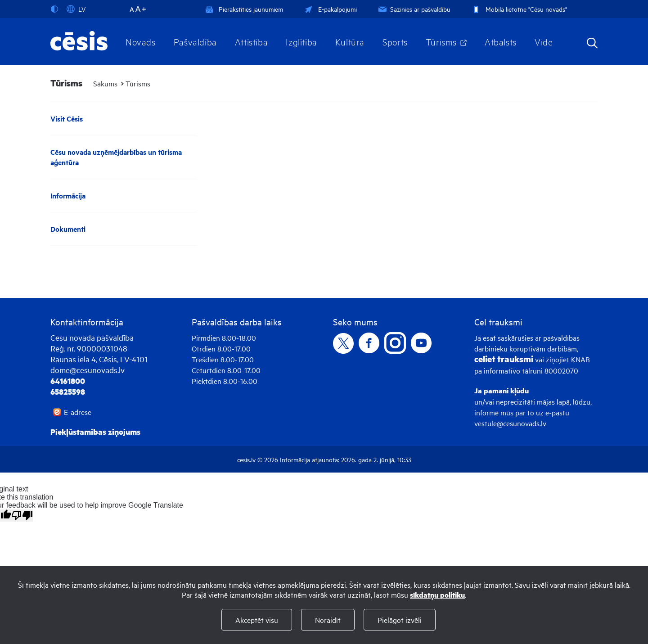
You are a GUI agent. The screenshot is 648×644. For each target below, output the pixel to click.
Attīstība (252, 41)
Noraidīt (328, 620)
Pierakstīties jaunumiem (244, 9)
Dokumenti (68, 229)
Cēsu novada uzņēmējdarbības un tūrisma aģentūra (116, 157)
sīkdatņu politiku (437, 595)
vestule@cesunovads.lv (510, 423)
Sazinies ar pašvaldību (414, 9)
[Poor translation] (22, 516)
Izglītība (301, 41)
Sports (395, 41)
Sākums (105, 83)
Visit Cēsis (67, 119)
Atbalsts (501, 41)
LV (76, 9)
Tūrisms (441, 41)
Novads (141, 41)
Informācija (68, 196)
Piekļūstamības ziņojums (95, 432)
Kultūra (350, 41)
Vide (544, 41)
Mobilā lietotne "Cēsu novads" (519, 9)
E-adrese (78, 412)
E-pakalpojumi (330, 9)
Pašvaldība (195, 41)
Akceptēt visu (257, 620)
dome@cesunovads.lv (88, 370)
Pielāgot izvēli (400, 620)
